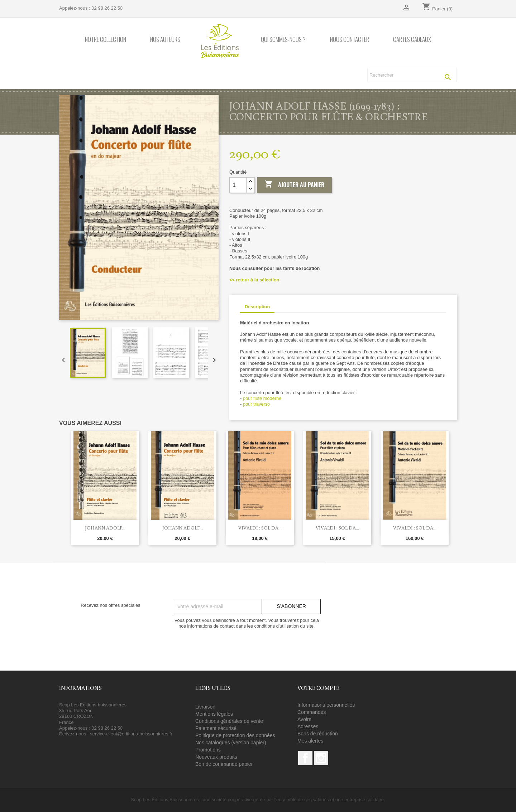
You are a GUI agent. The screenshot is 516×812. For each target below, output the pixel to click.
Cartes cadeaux (412, 40)
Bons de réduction (318, 734)
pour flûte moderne (262, 398)
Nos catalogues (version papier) (231, 743)
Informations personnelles (326, 705)
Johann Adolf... (105, 528)
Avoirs (304, 719)
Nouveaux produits (216, 757)
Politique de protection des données (235, 735)
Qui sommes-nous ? (283, 40)
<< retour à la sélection (254, 280)
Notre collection (106, 40)
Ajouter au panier (294, 185)
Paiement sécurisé (216, 728)
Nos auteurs (165, 40)
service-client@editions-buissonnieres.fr (131, 734)
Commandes (312, 712)
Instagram (321, 758)
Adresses (308, 726)
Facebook (305, 758)
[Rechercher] (412, 75)
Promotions (208, 750)
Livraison (205, 707)
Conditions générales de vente (229, 721)
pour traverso (256, 404)
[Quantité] (238, 185)
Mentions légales (214, 714)
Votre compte (318, 688)
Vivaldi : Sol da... (260, 528)
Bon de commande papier (224, 764)
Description (257, 307)
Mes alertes (310, 741)
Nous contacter (350, 40)
